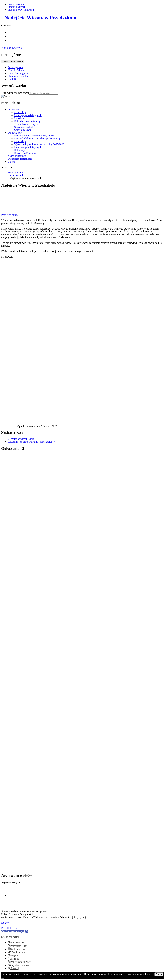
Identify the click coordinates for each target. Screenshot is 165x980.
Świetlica (19, 118)
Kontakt (12, 79)
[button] (15, 931)
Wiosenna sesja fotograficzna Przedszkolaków (32, 442)
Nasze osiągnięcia (17, 156)
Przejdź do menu (16, 4)
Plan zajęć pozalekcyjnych (28, 115)
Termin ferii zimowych (26, 124)
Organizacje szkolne (25, 127)
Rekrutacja (20, 150)
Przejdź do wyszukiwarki (21, 10)
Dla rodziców (15, 133)
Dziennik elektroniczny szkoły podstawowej (37, 138)
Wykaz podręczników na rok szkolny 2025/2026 (39, 144)
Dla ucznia (13, 110)
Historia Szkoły (16, 70)
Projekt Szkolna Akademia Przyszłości (34, 136)
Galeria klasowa (23, 130)
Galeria (12, 162)
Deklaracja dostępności (20, 159)
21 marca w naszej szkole (21, 439)
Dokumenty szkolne (18, 76)
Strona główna (15, 67)
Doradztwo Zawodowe (26, 153)
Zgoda (159, 974)
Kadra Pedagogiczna (18, 73)
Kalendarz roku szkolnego (28, 121)
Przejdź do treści (16, 7)
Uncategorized (15, 176)
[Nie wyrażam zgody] (3, 978)
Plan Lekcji (20, 112)
